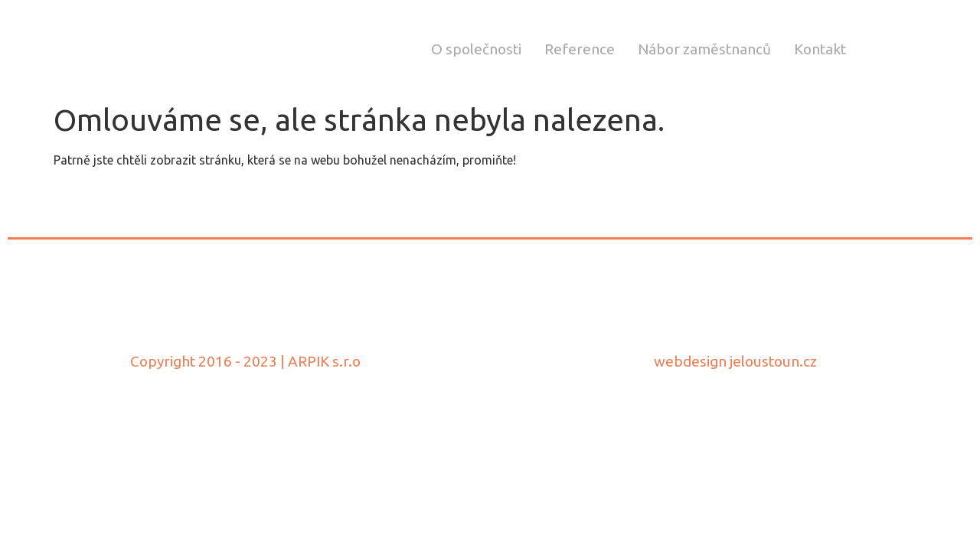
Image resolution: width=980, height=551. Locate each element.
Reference (580, 49)
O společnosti (476, 49)
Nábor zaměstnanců (704, 49)
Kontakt (820, 49)
